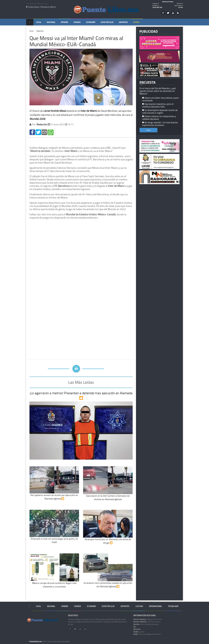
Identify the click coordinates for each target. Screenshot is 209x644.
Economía (91, 22)
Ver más (181, 7)
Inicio (31, 31)
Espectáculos (107, 22)
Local (39, 22)
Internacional (155, 606)
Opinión (64, 22)
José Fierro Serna (147, 622)
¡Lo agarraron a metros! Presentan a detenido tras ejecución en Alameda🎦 (81, 395)
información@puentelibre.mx (147, 634)
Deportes (123, 22)
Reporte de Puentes (168, 2)
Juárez (139, 632)
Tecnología (173, 606)
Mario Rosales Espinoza (146, 624)
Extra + (137, 22)
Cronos (77, 22)
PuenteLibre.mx (36, 641)
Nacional (51, 22)
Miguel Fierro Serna (148, 619)
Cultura (139, 606)
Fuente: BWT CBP (157, 7)
